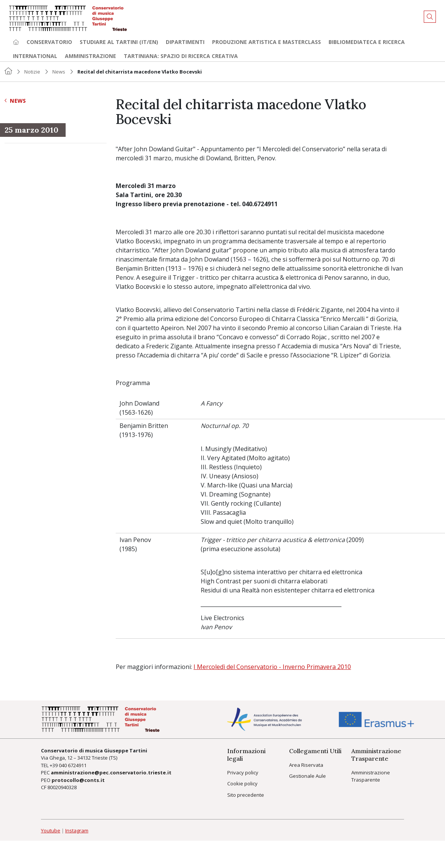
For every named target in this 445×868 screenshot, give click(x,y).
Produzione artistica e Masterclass (267, 42)
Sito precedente (246, 795)
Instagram (77, 830)
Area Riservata (306, 765)
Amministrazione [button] (90, 56)
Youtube (51, 830)
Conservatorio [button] (49, 42)
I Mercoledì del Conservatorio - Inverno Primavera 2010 (272, 667)
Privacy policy (243, 772)
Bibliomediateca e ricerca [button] (367, 42)
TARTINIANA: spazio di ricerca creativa (181, 56)
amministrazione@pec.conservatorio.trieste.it (111, 772)
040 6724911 (73, 765)
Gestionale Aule (307, 776)
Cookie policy (242, 783)
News (59, 72)
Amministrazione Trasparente (371, 776)
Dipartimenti (185, 42)
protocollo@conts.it (78, 780)
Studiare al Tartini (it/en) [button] (119, 42)
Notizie (32, 72)
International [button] (35, 56)
